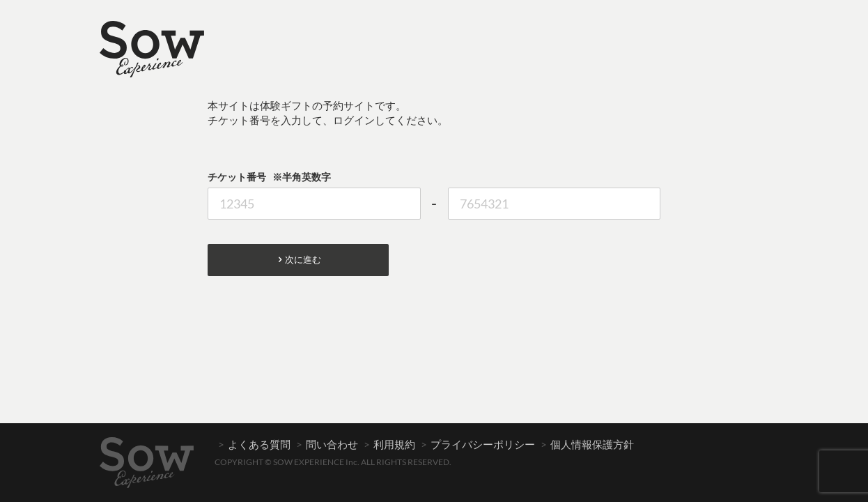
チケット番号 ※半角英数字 (269, 177)
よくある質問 (259, 444)
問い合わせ (332, 444)
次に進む (299, 260)
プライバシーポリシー (483, 444)
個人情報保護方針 (592, 444)
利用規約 (394, 444)
